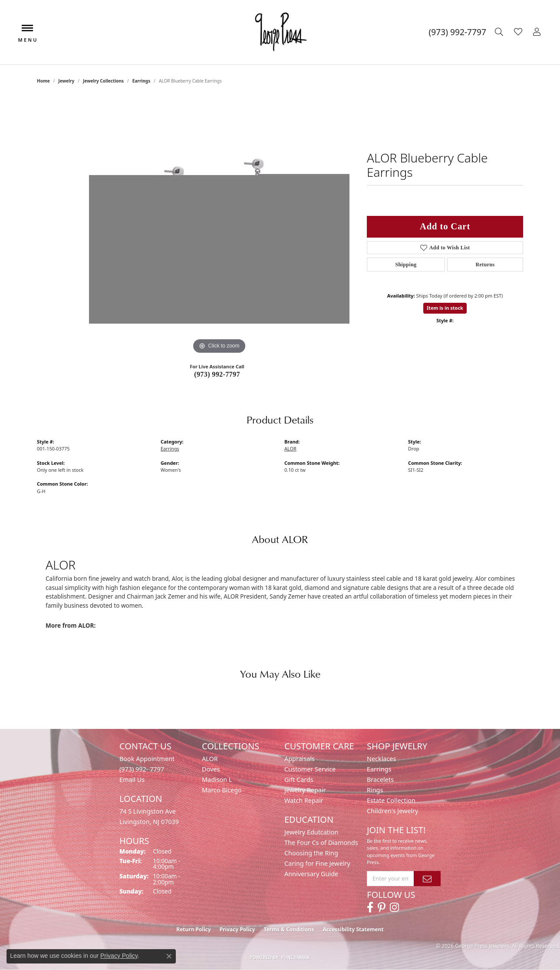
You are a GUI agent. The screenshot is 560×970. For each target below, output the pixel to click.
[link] (458, 32)
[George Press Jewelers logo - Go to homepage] (280, 32)
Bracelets (380, 780)
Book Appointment (147, 759)
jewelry (66, 81)
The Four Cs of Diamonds (321, 843)
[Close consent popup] (169, 956)
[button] (500, 32)
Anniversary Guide (311, 874)
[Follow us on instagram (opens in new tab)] (394, 907)
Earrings (141, 81)
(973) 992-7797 (217, 374)
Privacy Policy (237, 929)
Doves (211, 769)
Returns (485, 265)
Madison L (217, 780)
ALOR (290, 449)
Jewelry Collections (103, 81)
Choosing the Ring (311, 853)
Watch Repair (304, 800)
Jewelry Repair (305, 790)
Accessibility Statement (353, 929)
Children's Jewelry (392, 811)
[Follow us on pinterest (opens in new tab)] (382, 907)
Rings (375, 790)
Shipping (406, 265)
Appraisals (300, 759)
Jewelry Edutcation (311, 832)
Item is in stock (445, 308)
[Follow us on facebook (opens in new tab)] (370, 907)
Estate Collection (391, 800)
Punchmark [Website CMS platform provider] (296, 957)
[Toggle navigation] (27, 32)
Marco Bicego (222, 790)
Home (43, 81)
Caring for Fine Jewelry (317, 863)
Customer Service (310, 769)
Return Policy (194, 929)
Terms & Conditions (289, 929)
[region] (219, 226)
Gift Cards (299, 780)
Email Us (132, 780)
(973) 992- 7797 (142, 769)
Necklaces (381, 759)
